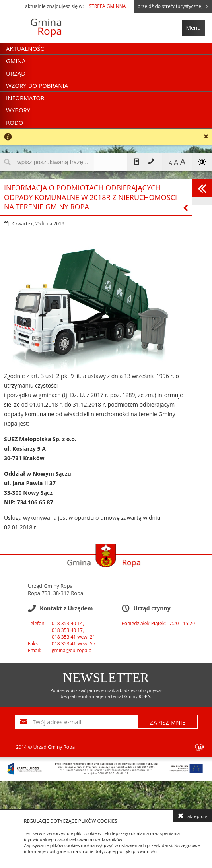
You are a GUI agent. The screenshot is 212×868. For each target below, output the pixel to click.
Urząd (16, 73)
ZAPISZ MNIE (168, 722)
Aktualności (26, 48)
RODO (15, 122)
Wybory (18, 110)
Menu (193, 28)
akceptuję (193, 816)
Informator (25, 98)
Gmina (16, 61)
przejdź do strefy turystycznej (173, 6)
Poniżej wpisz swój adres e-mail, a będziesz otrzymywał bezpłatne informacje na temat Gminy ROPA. (106, 693)
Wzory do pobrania (37, 85)
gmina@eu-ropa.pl (72, 650)
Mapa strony (137, 162)
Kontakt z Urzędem (150, 162)
